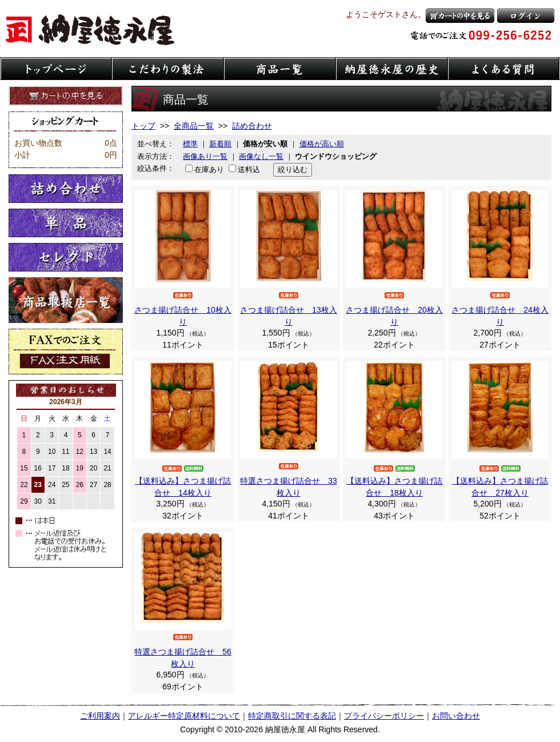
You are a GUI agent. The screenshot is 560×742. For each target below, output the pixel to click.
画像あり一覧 (205, 156)
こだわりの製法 (168, 69)
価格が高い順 (322, 144)
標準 (190, 144)
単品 (66, 223)
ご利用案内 (100, 716)
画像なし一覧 (261, 156)
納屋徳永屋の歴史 (392, 69)
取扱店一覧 (66, 300)
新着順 (220, 144)
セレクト (66, 257)
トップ (143, 126)
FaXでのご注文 (66, 352)
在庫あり (209, 169)
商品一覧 (280, 69)
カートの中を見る (460, 16)
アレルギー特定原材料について (184, 716)
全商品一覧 (194, 126)
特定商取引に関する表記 (292, 716)
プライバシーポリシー (384, 716)
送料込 (249, 169)
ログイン (526, 16)
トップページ (56, 69)
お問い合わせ (456, 716)
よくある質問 (504, 69)
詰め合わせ (66, 189)
